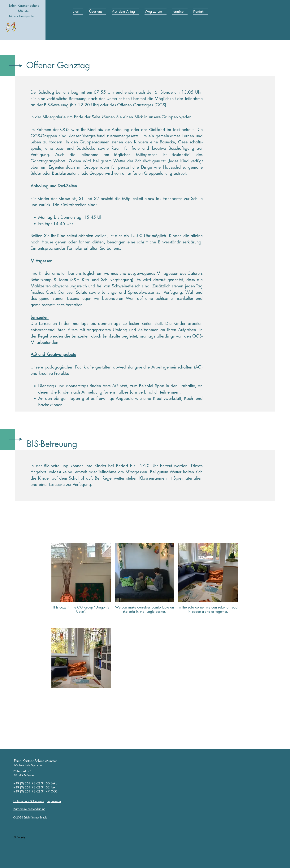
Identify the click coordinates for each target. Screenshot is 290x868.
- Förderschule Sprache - (22, 16)
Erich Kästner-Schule (24, 5)
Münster (24, 11)
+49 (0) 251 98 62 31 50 (32, 783)
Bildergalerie (54, 117)
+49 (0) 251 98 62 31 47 (32, 791)
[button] (98, 11)
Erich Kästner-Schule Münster (35, 761)
